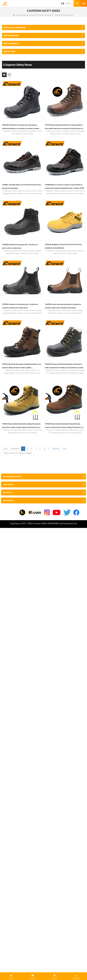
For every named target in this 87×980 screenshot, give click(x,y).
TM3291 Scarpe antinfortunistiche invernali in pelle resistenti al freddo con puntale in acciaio (64, 366)
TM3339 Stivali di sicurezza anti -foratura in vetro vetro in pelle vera (20, 246)
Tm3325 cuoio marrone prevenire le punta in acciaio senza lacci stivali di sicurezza (63, 306)
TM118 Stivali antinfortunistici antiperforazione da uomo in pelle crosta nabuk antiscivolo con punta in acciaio (21, 426)
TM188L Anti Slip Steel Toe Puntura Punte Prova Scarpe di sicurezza (21, 186)
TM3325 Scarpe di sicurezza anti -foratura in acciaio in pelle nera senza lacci (20, 306)
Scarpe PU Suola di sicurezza (41, 15)
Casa (16, 15)
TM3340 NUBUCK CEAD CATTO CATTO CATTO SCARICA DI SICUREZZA (63, 246)
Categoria (25, 15)
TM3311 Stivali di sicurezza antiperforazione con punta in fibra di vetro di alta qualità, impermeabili (22, 366)
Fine (64, 449)
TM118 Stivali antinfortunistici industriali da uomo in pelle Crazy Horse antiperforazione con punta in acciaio (64, 426)
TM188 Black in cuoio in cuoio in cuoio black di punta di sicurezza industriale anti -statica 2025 (65, 186)
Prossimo (56, 449)
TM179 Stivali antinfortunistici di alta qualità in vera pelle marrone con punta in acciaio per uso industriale (64, 127)
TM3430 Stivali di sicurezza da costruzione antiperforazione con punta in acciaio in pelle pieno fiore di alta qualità (20, 127)
